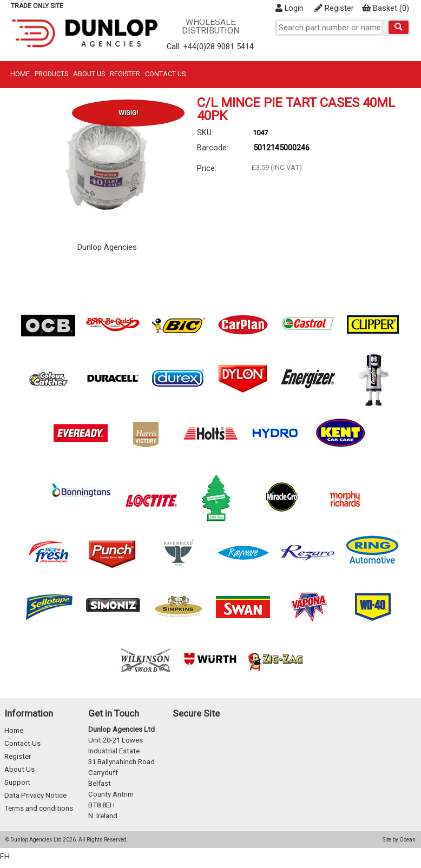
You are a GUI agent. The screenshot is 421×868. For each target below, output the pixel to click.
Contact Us (165, 74)
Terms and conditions (39, 808)
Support (17, 782)
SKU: (205, 132)
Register (334, 8)
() (386, 8)
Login (290, 8)
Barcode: (213, 148)
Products (51, 74)
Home (20, 74)
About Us (89, 74)
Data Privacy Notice (35, 795)
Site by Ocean (399, 840)
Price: (207, 168)
